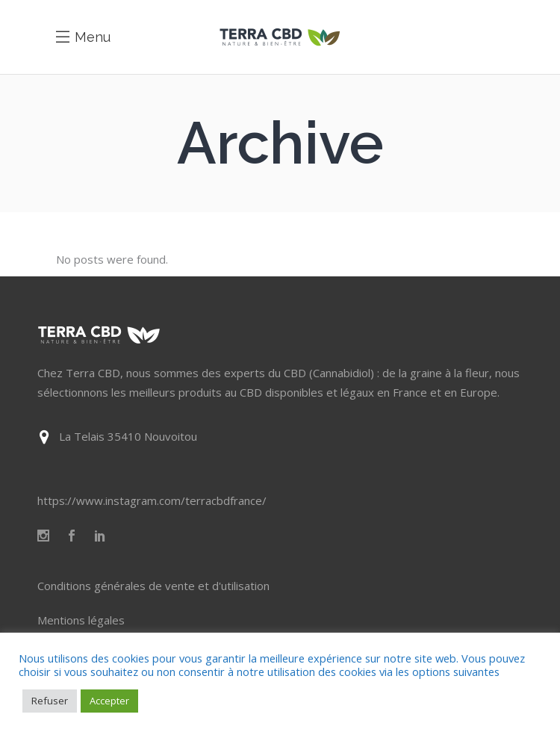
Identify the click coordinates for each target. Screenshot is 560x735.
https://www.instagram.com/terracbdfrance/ (152, 500)
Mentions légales (81, 620)
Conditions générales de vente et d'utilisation (153, 586)
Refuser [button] (50, 701)
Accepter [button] (109, 701)
